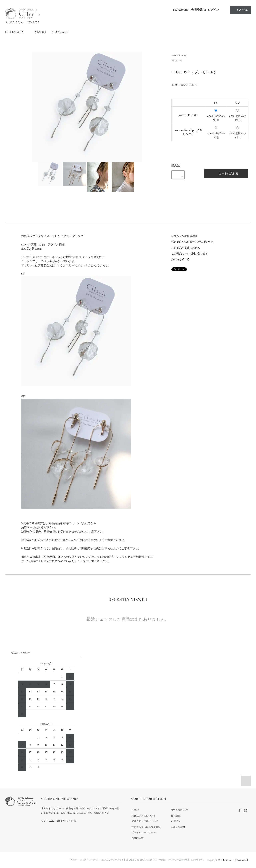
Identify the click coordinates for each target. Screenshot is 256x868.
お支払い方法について (144, 816)
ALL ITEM (176, 61)
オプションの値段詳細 (184, 236)
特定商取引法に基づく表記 (146, 827)
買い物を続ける (180, 259)
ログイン (213, 10)
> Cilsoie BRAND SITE (59, 821)
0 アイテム (240, 10)
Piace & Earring (179, 55)
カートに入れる (226, 173)
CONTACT (61, 32)
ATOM (182, 827)
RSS (173, 827)
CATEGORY (17, 32)
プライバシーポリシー (144, 832)
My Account (180, 10)
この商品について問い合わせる (190, 254)
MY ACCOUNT (179, 810)
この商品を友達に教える (186, 248)
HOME (135, 810)
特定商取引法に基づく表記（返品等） (193, 242)
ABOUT (41, 32)
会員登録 (197, 10)
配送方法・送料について (145, 821)
